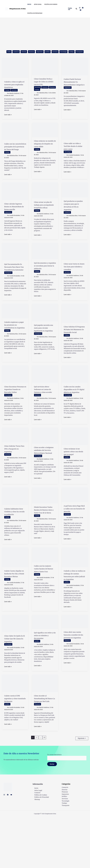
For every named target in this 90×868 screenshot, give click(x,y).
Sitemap (35, 851)
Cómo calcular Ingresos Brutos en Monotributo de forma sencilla (14, 221)
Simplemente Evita (17, 9)
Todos (9, 52)
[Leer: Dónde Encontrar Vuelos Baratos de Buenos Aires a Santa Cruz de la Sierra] (45, 532)
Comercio (17, 52)
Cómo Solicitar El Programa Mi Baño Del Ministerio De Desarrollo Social (74, 354)
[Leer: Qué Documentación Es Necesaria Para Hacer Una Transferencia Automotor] (15, 268)
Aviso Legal (36, 842)
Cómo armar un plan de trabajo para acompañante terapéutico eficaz (45, 219)
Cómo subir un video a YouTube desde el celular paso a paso (73, 155)
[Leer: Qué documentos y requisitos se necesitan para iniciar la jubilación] (45, 267)
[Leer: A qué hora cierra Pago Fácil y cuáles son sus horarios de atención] (75, 531)
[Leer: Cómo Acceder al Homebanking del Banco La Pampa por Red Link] (45, 732)
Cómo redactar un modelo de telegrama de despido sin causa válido (44, 154)
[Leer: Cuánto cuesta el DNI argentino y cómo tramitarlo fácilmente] (15, 732)
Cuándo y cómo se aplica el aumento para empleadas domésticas (14, 90)
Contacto (36, 844)
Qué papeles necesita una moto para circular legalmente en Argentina (44, 354)
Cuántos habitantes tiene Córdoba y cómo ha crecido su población (15, 550)
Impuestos (44, 52)
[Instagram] (80, 8)
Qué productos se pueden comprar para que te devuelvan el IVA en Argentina (74, 220)
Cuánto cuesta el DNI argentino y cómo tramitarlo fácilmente (13, 749)
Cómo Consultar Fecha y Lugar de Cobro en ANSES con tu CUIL (43, 88)
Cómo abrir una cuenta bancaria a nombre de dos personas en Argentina (73, 684)
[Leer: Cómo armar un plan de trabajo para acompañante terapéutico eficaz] (45, 203)
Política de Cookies (39, 846)
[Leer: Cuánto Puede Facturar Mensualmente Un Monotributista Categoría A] (75, 71)
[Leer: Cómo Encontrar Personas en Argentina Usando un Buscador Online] (15, 400)
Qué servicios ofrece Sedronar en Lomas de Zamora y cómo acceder (45, 417)
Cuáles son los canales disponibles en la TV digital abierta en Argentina (74, 418)
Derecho (26, 52)
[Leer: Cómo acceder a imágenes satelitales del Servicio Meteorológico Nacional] (45, 465)
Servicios (62, 52)
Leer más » (8, 122)
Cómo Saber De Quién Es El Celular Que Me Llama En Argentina (15, 686)
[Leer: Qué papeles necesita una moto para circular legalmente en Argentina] (45, 336)
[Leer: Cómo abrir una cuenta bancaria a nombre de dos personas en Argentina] (75, 668)
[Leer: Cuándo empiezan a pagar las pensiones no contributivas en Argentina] (15, 334)
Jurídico (53, 52)
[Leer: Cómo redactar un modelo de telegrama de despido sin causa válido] (45, 137)
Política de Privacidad (40, 848)
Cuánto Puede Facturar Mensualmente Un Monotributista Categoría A (74, 89)
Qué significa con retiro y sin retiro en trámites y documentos (45, 683)
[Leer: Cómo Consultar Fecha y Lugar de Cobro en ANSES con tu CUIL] (45, 71)
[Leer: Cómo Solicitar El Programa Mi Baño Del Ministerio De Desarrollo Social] (75, 337)
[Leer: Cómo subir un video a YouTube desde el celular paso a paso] (75, 139)
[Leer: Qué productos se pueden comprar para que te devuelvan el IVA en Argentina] (75, 203)
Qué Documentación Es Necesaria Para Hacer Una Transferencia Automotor (15, 287)
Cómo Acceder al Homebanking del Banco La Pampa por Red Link (44, 749)
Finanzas (35, 52)
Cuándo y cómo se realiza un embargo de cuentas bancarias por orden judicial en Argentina (75, 619)
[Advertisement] (45, 31)
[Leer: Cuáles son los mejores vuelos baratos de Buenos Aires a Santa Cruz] (45, 595)
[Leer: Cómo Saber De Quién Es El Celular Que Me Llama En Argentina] (15, 670)
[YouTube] (81, 10)
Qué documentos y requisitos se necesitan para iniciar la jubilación (45, 283)
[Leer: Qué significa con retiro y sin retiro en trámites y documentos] (45, 668)
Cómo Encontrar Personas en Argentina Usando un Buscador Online (15, 417)
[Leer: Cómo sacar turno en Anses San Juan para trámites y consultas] (75, 267)
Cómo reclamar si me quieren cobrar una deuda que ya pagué (74, 482)
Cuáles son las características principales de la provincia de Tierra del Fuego (15, 157)
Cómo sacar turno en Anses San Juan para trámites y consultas (74, 284)
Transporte (45, 56)
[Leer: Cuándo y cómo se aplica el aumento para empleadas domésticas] (15, 72)
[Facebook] (83, 8)
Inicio (35, 839)
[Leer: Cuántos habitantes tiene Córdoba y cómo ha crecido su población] (15, 533)
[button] (70, 9)
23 (44, 790)
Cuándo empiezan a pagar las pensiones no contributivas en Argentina (15, 350)
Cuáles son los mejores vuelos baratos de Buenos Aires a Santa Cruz (44, 611)
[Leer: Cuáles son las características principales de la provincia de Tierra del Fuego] (15, 139)
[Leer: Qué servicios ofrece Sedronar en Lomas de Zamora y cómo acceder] (45, 400)
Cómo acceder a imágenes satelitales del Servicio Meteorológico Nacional (43, 484)
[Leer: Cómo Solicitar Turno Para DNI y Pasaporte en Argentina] (15, 464)
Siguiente (82, 789)
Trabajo (80, 52)
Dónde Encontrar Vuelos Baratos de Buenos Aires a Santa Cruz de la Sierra (44, 549)
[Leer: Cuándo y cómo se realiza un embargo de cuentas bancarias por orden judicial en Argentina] (75, 598)
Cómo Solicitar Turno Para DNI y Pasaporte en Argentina (14, 480)
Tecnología (71, 52)
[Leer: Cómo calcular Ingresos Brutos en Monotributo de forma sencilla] (15, 204)
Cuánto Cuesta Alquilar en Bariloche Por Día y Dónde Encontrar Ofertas (15, 617)
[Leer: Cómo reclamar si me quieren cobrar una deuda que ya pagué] (75, 466)
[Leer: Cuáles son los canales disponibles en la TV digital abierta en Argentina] (75, 400)
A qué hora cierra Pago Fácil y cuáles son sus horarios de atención (74, 547)
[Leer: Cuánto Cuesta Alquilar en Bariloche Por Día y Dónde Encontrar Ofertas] (15, 598)
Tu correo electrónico (67, 808)
